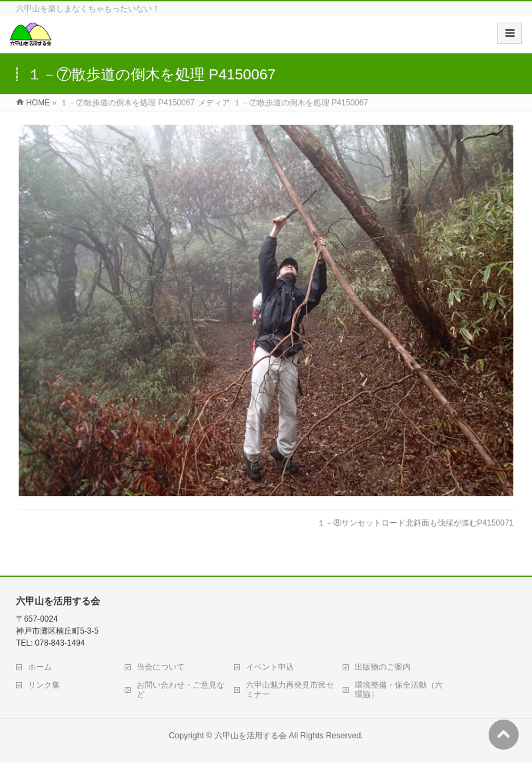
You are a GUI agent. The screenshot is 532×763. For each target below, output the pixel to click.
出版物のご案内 (383, 667)
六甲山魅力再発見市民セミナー (290, 690)
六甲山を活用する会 (251, 736)
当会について (161, 667)
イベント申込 (270, 667)
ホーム (40, 667)
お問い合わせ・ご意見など (181, 690)
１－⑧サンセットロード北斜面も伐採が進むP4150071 (416, 523)
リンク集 (44, 685)
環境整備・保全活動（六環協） (399, 690)
